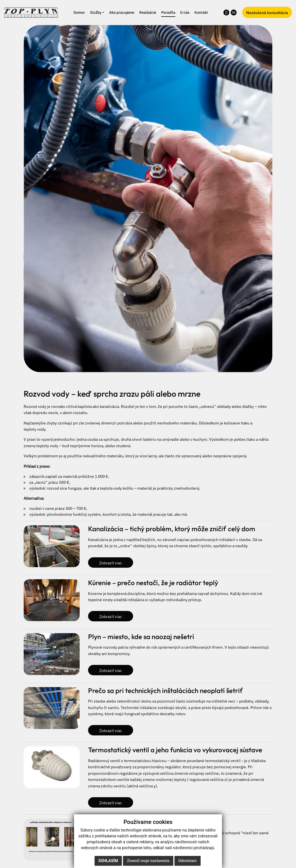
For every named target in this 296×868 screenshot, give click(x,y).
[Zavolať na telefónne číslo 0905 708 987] (226, 13)
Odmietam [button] (188, 861)
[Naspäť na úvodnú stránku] (31, 12)
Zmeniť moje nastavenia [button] (148, 861)
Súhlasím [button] (108, 861)
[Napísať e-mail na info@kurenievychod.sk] (234, 13)
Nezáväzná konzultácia (267, 12)
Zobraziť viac (111, 563)
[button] (97, 12)
